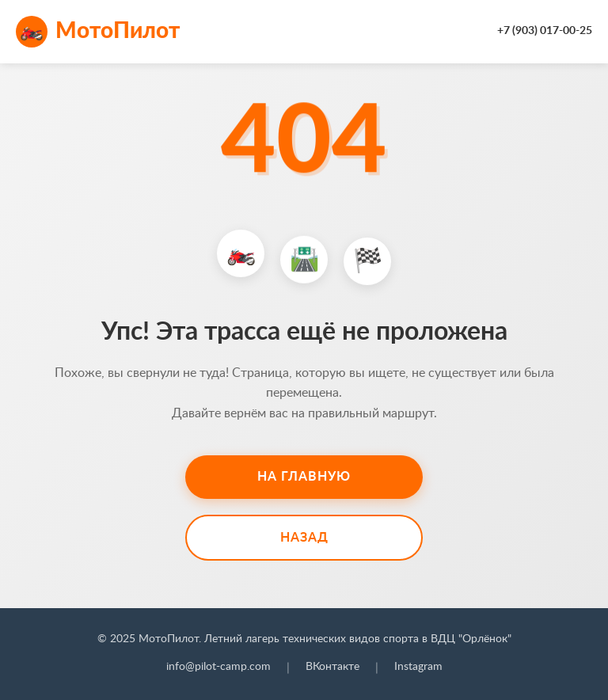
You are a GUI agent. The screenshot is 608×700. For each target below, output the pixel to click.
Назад (304, 538)
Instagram (418, 667)
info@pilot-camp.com (218, 667)
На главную (304, 477)
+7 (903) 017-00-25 (545, 31)
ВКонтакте (332, 667)
